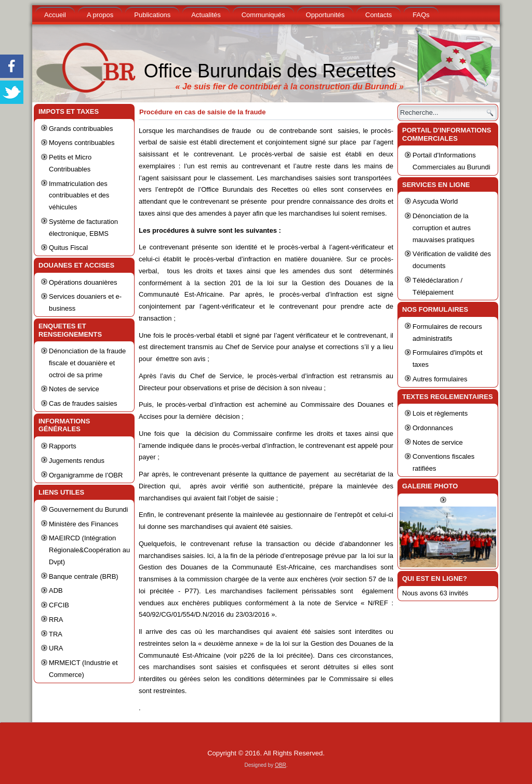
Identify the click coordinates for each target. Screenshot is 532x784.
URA (56, 648)
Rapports (63, 446)
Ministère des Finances (84, 524)
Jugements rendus (77, 461)
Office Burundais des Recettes (270, 71)
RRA (56, 620)
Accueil (55, 15)
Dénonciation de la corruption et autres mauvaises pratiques (443, 228)
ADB (56, 590)
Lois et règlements (440, 413)
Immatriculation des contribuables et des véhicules (79, 196)
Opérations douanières (83, 282)
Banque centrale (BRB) (84, 576)
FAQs (421, 15)
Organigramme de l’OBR (86, 475)
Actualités (206, 15)
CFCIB (59, 605)
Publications (152, 15)
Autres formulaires (440, 379)
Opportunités (325, 15)
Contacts (378, 15)
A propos (100, 15)
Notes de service (74, 389)
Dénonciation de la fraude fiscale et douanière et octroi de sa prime (87, 363)
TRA (56, 634)
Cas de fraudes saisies (83, 403)
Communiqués (263, 15)
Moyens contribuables (82, 143)
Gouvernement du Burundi (88, 509)
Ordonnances (433, 428)
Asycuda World (435, 201)
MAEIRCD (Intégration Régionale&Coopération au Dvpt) (89, 550)
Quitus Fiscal (68, 248)
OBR (281, 765)
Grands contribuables (81, 129)
